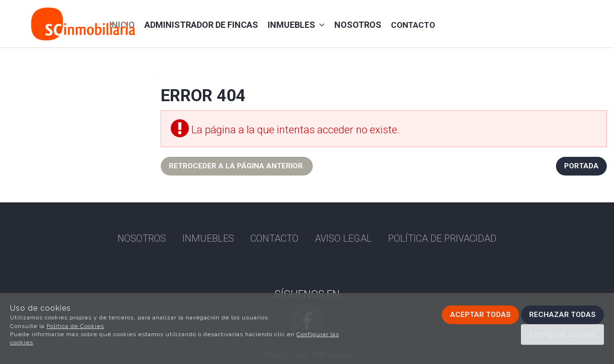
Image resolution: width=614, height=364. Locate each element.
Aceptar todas (480, 315)
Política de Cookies (75, 326)
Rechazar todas (562, 315)
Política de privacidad (442, 238)
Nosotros (358, 25)
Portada (581, 166)
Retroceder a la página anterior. (237, 166)
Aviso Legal (343, 238)
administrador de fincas (201, 25)
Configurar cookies (562, 334)
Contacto (413, 25)
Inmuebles (296, 25)
